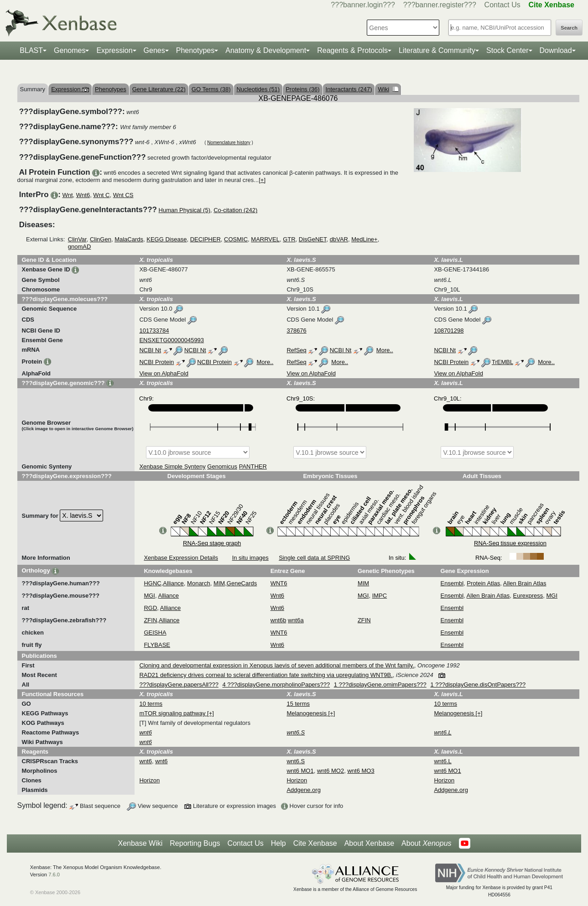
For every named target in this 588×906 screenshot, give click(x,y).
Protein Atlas (483, 583)
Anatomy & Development (266, 50)
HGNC (152, 583)
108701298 (449, 331)
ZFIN (150, 620)
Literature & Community (437, 50)
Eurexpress (528, 596)
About (426, 844)
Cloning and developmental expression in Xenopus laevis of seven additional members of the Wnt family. (276, 665)
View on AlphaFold (164, 373)
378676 (296, 331)
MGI (149, 596)
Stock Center (507, 50)
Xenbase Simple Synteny (172, 466)
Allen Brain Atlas (525, 583)
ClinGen (101, 239)
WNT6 (279, 583)
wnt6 (145, 761)
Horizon (149, 780)
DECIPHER (206, 239)
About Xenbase (369, 843)
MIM (219, 583)
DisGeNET (313, 239)
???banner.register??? (440, 5)
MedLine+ (364, 239)
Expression (114, 50)
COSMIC (236, 239)
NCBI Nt (150, 350)
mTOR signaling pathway (173, 713)
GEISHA (155, 633)
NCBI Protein (156, 362)
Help (278, 843)
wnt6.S (296, 761)
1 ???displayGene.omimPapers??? (380, 685)
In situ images (250, 558)
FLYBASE (157, 645)
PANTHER (253, 466)
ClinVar (77, 239)
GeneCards (242, 583)
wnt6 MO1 (300, 771)
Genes (154, 50)
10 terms (151, 704)
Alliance (173, 583)
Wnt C (101, 195)
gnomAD (80, 247)
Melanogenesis (307, 713)
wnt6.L (442, 761)
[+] (262, 180)
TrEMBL (502, 362)
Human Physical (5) (185, 210)
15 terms (298, 704)
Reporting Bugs (195, 843)
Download (556, 50)
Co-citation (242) (235, 210)
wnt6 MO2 (330, 771)
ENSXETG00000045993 (172, 340)
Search (569, 28)
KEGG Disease (167, 239)
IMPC (380, 596)
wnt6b (278, 620)
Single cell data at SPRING (314, 558)
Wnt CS (123, 195)
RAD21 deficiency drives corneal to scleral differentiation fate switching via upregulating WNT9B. (266, 675)
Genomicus (222, 466)
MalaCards (129, 239)
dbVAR (339, 239)
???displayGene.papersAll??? (179, 685)
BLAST (31, 50)
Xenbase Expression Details (181, 558)
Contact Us (502, 5)
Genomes (70, 50)
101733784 (154, 331)
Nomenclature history (229, 143)
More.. (385, 350)
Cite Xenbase (315, 843)
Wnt (67, 195)
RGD (150, 608)
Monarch (199, 583)
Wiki (388, 89)
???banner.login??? (363, 5)
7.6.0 (54, 875)
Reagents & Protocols (352, 50)
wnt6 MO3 (361, 771)
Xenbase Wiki (140, 843)
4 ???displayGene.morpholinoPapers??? (276, 685)
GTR (289, 239)
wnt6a (296, 620)
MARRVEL (265, 239)
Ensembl (452, 583)
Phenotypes (195, 50)
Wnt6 (83, 195)
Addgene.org (303, 790)
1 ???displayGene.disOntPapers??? (478, 685)
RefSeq (296, 350)
